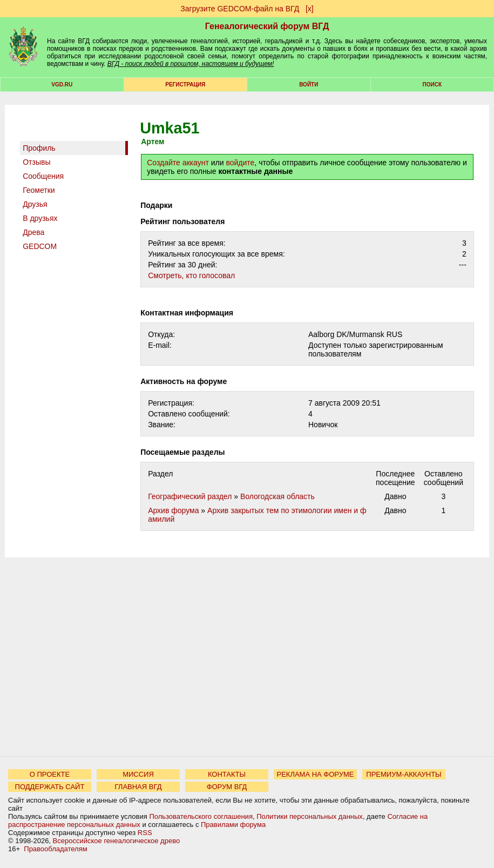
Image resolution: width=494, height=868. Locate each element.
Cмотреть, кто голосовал (191, 275)
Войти (309, 85)
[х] (310, 9)
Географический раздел (190, 496)
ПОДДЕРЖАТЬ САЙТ (50, 787)
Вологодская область (278, 496)
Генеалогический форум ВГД (267, 26)
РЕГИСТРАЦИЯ (185, 85)
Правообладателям (55, 849)
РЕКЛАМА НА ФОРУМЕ (315, 774)
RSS (145, 833)
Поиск (432, 85)
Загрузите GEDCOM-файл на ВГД (240, 9)
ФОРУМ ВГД (227, 787)
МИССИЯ (138, 774)
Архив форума (173, 510)
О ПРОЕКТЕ (50, 774)
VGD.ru (62, 85)
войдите (240, 163)
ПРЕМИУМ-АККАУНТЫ (404, 774)
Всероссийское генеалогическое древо (117, 841)
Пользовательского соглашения (201, 816)
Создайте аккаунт (178, 163)
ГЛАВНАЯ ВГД (138, 787)
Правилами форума (233, 825)
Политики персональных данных (310, 816)
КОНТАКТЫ (227, 774)
